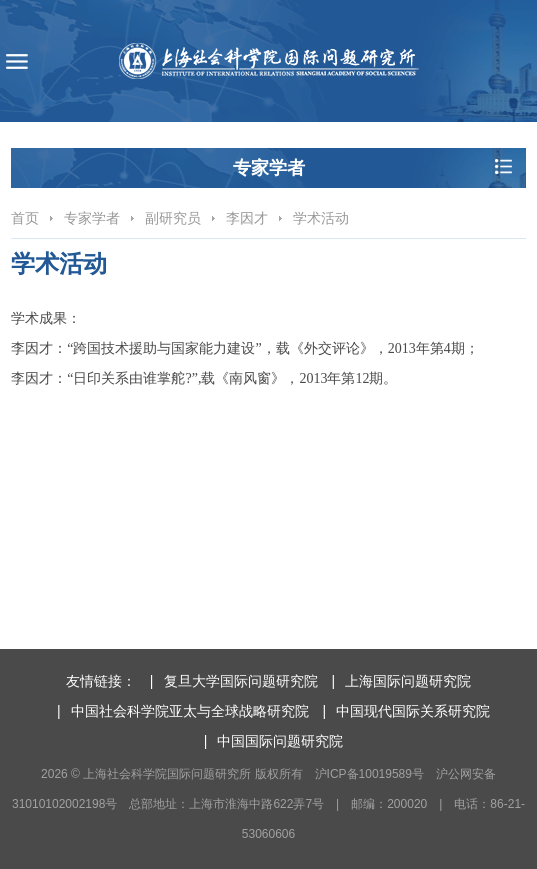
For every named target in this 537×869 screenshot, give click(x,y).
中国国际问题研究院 (280, 741)
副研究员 (173, 218)
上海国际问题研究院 (408, 681)
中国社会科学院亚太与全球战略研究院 (190, 711)
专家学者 (92, 218)
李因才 (247, 218)
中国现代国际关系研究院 (413, 711)
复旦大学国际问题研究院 (241, 681)
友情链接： (101, 681)
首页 (25, 218)
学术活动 (321, 218)
